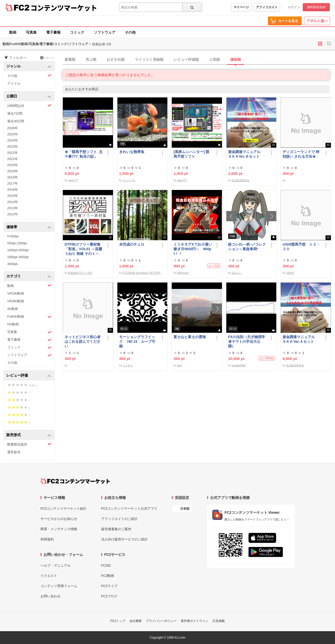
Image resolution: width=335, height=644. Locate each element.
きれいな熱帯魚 (132, 152)
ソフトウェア (105, 32)
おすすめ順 (116, 59)
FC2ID (106, 565)
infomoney (183, 273)
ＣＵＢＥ (128, 365)
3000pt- (13, 264)
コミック (77, 32)
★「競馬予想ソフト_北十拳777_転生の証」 (84, 154)
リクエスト (49, 576)
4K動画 (13, 309)
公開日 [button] (29, 97)
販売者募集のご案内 (116, 529)
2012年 (13, 214)
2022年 (13, 153)
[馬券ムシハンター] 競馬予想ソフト (191, 154)
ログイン (294, 7)
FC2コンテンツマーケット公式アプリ (129, 509)
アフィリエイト (267, 7)
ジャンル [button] (29, 67)
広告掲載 (219, 621)
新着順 (70, 59)
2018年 (13, 177)
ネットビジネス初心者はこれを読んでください (83, 341)
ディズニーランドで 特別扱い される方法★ (301, 154)
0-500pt (13, 236)
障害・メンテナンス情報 (59, 529)
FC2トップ (118, 621)
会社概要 (136, 621)
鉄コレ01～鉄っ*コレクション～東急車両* (247, 247)
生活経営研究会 (240, 180)
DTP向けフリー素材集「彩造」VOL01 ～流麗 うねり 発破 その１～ (83, 249)
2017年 (13, 183)
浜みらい (237, 273)
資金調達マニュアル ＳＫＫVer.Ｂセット (246, 154)
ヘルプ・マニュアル (55, 565)
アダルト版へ (317, 21)
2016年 (13, 190)
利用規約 (47, 539)
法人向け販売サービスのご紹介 (125, 539)
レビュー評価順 (186, 59)
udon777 (73, 180)
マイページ (241, 7)
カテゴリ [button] (29, 276)
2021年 (13, 159)
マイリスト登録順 (149, 59)
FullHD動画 (29, 317)
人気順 (215, 59)
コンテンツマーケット (64, 8)
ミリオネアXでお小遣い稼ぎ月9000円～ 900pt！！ (193, 249)
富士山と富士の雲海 (190, 337)
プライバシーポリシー (161, 621)
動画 (13, 32)
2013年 (13, 208)
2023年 (13, 147)
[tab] (199, 60)
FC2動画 (108, 576)
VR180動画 (16, 293)
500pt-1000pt (17, 243)
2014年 (13, 202)
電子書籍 (53, 32)
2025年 (13, 134)
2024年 (13, 140)
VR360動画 (16, 301)
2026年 (13, 128)
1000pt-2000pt (18, 250)
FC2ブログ (109, 596)
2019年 (13, 171)
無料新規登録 (316, 7)
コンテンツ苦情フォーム (59, 586)
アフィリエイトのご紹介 (120, 519)
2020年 (13, 165)
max (180, 365)
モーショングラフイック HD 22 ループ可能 (137, 341)
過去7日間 (15, 113)
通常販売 (14, 452)
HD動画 (13, 324)
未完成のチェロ (132, 244)
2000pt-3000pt (18, 257)
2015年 (13, 196)
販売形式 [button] (29, 435)
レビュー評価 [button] (29, 376)
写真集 (31, 32)
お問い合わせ (50, 596)
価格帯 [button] (29, 227)
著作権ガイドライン (195, 621)
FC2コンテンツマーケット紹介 (64, 509)
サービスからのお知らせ (59, 519)
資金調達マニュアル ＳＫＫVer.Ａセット (300, 339)
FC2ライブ (109, 586)
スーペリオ (129, 180)
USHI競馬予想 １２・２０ (301, 247)
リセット (47, 58)
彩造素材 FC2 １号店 (80, 273)
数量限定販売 (29, 444)
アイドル (14, 83)
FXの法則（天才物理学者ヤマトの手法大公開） (247, 341)
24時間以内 (29, 105)
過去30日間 (16, 121)
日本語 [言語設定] (185, 509)
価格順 (236, 59)
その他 (130, 32)
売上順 (91, 59)
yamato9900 (238, 365)
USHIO (290, 273)
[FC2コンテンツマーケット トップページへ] (75, 481)
